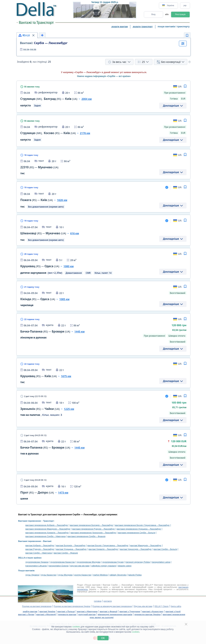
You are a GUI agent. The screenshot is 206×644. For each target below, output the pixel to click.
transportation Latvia (161, 562)
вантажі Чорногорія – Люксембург (136, 549)
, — (49, 99)
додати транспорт (143, 27)
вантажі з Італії (173, 611)
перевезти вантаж (67, 614)
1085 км (64, 299)
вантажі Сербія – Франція (66, 553)
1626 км (62, 200)
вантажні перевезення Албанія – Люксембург (47, 525)
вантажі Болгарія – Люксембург (71, 545)
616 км (75, 233)
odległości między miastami (104, 566)
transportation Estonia (59, 566)
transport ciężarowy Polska (138, 562)
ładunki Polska (135, 575)
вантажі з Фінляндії (46, 614)
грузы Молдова (65, 575)
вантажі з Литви (26, 614)
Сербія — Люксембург (44, 43)
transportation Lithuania (36, 566)
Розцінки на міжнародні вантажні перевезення (112, 606)
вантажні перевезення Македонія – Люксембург (48, 529)
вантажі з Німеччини (87, 611)
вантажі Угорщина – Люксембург (71, 549)
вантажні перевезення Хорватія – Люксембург (47, 533)
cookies (76, 627)
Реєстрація (180, 14)
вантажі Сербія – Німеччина (39, 553)
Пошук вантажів (26, 571)
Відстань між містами (143, 606)
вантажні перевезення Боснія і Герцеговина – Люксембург (142, 525)
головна (98, 601)
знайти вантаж (30, 611)
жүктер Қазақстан (83, 575)
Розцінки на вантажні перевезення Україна (72, 606)
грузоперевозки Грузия (113, 562)
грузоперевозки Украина (37, 562)
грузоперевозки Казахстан (62, 562)
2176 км (85, 133)
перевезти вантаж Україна (147, 614)
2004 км (87, 99)
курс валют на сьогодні (102, 617)
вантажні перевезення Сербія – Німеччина (46, 536)
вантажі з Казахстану (153, 611)
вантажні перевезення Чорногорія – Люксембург (93, 533)
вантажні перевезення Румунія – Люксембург (94, 529)
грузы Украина (32, 575)
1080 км (69, 266)
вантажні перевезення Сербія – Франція (86, 536)
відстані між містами (80, 566)
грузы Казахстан (49, 575)
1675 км (66, 376)
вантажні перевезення (174, 614)
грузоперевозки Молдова (89, 562)
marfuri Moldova (100, 575)
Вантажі (47, 541)
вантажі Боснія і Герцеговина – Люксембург (108, 545)
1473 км (63, 493)
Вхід (153, 14)
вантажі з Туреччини (130, 611)
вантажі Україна (47, 611)
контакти (108, 601)
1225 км (69, 409)
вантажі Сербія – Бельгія (165, 549)
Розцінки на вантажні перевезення (37, 606)
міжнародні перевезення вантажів (115, 614)
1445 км (80, 331)
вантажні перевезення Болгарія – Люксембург (91, 525)
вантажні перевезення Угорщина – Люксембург (139, 529)
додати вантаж (120, 27)
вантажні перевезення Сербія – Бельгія (137, 533)
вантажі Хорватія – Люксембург (103, 549)
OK (103, 638)
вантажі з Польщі (66, 611)
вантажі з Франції (108, 611)
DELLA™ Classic (162, 606)
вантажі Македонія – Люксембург (146, 545)
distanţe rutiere (125, 566)
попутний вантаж (87, 614)
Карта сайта (176, 606)
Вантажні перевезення (30, 521)
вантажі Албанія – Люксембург (40, 545)
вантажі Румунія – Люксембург (40, 549)
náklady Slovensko (118, 575)
